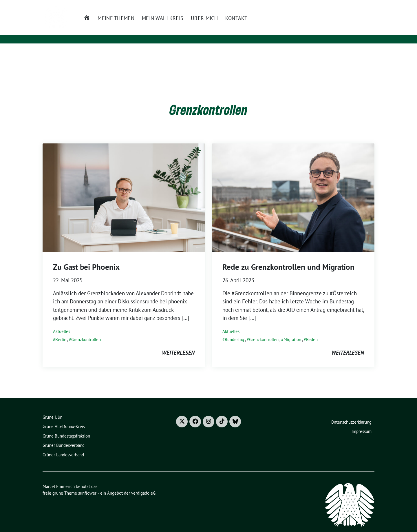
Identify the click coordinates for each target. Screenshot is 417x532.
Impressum (362, 422)
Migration (292, 330)
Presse (301, 5)
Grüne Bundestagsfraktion (66, 427)
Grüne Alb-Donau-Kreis (64, 417)
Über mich (187, 53)
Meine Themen (99, 53)
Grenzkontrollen (86, 330)
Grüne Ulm (52, 408)
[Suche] (361, 6)
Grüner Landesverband (63, 446)
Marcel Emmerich (119, 23)
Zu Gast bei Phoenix (86, 258)
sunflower (87, 484)
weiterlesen (178, 344)
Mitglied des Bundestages (125, 32)
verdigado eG (143, 484)
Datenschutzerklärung (351, 413)
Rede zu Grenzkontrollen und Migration (288, 258)
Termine (280, 5)
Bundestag (234, 330)
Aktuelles (62, 322)
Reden (312, 330)
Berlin (61, 330)
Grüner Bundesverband (64, 436)
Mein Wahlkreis (145, 53)
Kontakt (219, 53)
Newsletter (255, 5)
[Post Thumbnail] (124, 188)
